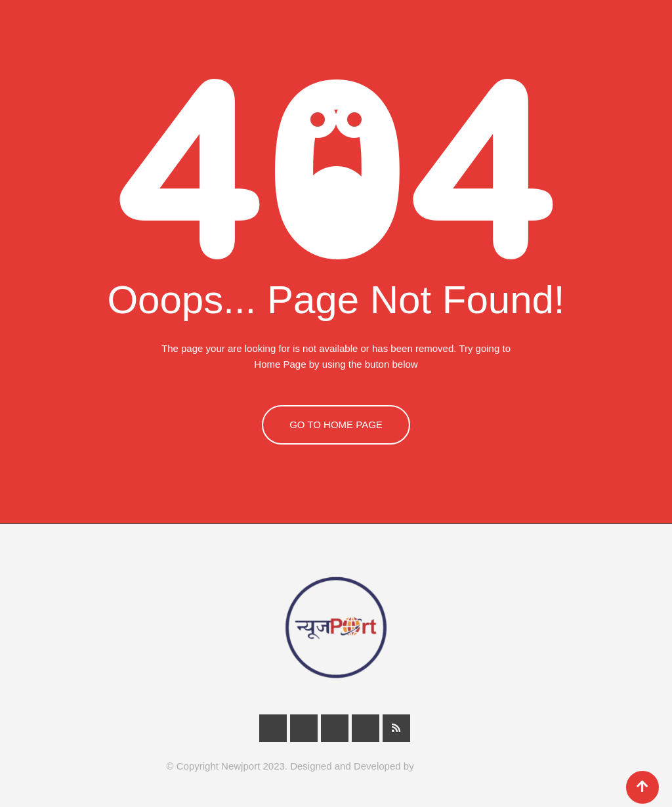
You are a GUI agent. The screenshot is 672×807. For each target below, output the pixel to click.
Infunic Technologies (461, 766)
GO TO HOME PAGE (336, 425)
